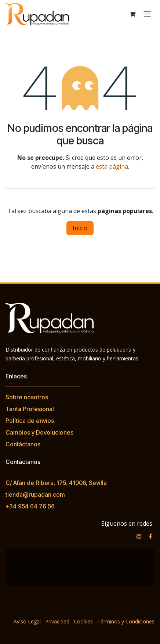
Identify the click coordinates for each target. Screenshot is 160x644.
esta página (112, 166)
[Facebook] (150, 536)
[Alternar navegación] (147, 14)
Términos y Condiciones (126, 621)
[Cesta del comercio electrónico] (132, 14)
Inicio (80, 228)
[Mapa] (80, 567)
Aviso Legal (27, 621)
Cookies (83, 621)
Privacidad (57, 621)
